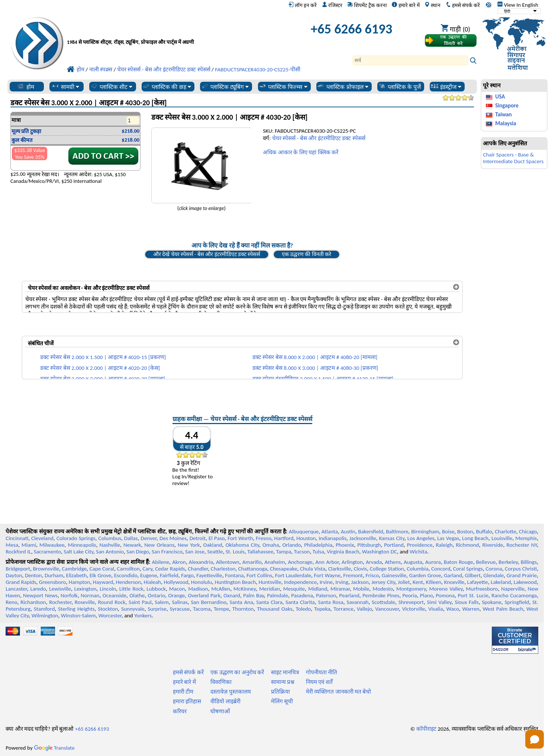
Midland (318, 589)
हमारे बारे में (406, 5)
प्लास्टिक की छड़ (167, 87)
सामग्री (65, 87)
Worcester (110, 616)
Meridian (270, 589)
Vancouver (387, 609)
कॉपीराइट (426, 729)
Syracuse (180, 609)
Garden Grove (425, 575)
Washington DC (380, 552)
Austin (348, 532)
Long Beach (475, 538)
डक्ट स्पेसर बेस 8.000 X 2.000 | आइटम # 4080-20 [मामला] (315, 357)
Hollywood (176, 582)
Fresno (263, 538)
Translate (54, 748)
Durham (54, 575)
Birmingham (425, 532)
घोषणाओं (220, 711)
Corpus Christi (521, 569)
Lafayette (478, 582)
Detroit (198, 538)
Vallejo (364, 609)
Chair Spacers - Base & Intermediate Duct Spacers (513, 158)
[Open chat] (535, 739)
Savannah (357, 602)
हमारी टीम (183, 692)
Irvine (326, 582)
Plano (426, 595)
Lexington (85, 589)
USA (500, 97)
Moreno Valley (446, 589)
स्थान (433, 5)
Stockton (108, 609)
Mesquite (294, 589)
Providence (420, 545)
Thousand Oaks (275, 609)
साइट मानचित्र (285, 672)
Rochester (60, 602)
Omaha (271, 545)
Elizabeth (77, 575)
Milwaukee (52, 545)
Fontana (234, 575)
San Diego (138, 552)
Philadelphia (318, 545)
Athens (393, 562)
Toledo (304, 609)
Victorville (414, 609)
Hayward (103, 582)
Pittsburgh (369, 545)
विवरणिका (221, 682)
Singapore (507, 106)
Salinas (180, 602)
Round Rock (112, 602)
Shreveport (411, 602)
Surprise (157, 609)
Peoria (409, 595)
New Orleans (159, 545)
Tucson (302, 552)
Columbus (110, 538)
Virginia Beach (343, 552)
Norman (90, 595)
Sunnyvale (133, 609)
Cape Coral (102, 569)
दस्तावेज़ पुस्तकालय (230, 692)
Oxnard (232, 595)
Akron (179, 562)
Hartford (284, 538)
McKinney (245, 589)
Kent (418, 582)
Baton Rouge (459, 562)
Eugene (149, 575)
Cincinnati (17, 538)
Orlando (292, 545)
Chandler (198, 569)
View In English (518, 5)
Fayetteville (209, 575)
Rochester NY (522, 545)
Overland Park (204, 595)
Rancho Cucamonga (514, 595)
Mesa (12, 545)
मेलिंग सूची (282, 701)
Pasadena (302, 595)
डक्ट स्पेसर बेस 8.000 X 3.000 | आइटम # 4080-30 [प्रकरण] (315, 368)
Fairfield (169, 575)
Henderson (129, 582)
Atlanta (330, 532)
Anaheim (275, 562)
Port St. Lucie (473, 595)
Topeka (322, 609)
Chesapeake (284, 569)
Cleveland (42, 538)
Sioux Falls (467, 602)
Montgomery (411, 589)
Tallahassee (260, 552)
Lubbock (156, 589)
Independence (300, 582)
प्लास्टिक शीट (111, 87)
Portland (394, 545)
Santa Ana (241, 602)
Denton (33, 575)
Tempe (221, 609)
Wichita (418, 552)
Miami (29, 545)
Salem (162, 602)
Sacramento (47, 552)
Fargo (187, 575)
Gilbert (472, 575)
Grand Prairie (522, 575)
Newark (132, 545)
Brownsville (46, 569)
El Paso (217, 538)
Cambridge (75, 569)
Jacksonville (363, 538)
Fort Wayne (327, 575)
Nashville (110, 545)
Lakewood (525, 582)
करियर (180, 711)
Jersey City (383, 582)
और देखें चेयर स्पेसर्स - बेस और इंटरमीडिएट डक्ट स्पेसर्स (207, 254)
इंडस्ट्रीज (446, 87)
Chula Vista (313, 569)
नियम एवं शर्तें (319, 682)
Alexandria (201, 562)
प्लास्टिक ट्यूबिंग (225, 87)
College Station (387, 569)
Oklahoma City (242, 545)
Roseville (85, 602)
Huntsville (270, 582)
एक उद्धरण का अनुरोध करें (237, 672)
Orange (176, 595)
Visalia (436, 609)
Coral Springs (468, 569)
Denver (149, 538)
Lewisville (60, 589)
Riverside (493, 545)
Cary (147, 569)
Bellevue (486, 562)
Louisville (502, 538)
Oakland (213, 545)
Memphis (526, 538)
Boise (448, 532)
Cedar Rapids (170, 569)
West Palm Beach (503, 609)
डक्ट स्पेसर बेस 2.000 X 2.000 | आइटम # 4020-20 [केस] (100, 368)
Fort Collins (259, 575)
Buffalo (484, 532)
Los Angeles (421, 538)
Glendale (493, 575)
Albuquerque (304, 532)
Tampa (283, 552)
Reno (11, 602)
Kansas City (392, 538)
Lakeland (501, 582)
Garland (453, 575)
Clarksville (340, 569)
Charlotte (505, 532)
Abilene (160, 562)
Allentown (228, 562)
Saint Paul (140, 602)
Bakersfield (370, 532)
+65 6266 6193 (352, 29)
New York (189, 545)
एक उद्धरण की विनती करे (306, 254)
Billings (529, 562)
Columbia (417, 569)
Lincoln (108, 589)
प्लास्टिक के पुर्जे (400, 87)
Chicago (528, 532)
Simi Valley (439, 602)
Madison (198, 589)
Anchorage (300, 562)
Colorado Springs (76, 538)
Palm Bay (254, 595)
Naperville (513, 589)
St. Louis (235, 552)
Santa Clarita (300, 602)
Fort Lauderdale (293, 575)
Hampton (80, 582)
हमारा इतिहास (187, 701)
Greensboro (52, 582)
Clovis (360, 569)
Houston (306, 538)
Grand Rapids (21, 582)
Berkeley (508, 562)
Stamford (44, 609)
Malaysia (506, 123)
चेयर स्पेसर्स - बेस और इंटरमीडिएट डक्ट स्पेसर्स (319, 138)
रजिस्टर (332, 5)
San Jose (195, 552)
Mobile (361, 589)
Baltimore (397, 532)
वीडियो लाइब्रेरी (225, 701)
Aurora (433, 562)
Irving (342, 582)
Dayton (14, 575)
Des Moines (173, 538)
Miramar (340, 589)
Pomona (445, 595)
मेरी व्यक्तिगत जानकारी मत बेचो (339, 692)
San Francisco (167, 552)
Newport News (40, 595)
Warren (471, 609)
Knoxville (454, 582)
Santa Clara (269, 602)
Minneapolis (82, 545)
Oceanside (114, 595)
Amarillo (252, 562)
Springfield (517, 602)
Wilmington (45, 616)
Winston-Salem (78, 616)
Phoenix (345, 545)
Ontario (157, 595)
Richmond (467, 545)
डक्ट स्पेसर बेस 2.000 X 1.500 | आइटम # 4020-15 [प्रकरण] (103, 357)
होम (25, 87)
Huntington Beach (235, 582)
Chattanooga (253, 569)
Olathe (137, 595)
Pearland (349, 595)
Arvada (374, 562)
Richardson (33, 602)
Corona (494, 569)
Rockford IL (18, 552)
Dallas (131, 538)
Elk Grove (100, 575)
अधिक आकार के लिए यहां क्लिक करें (301, 152)
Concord (441, 569)
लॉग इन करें (303, 5)
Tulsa (318, 552)
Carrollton (128, 569)
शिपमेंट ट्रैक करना (367, 5)
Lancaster (16, 589)
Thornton (243, 609)
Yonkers (143, 616)
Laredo (38, 589)
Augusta (413, 562)
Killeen (434, 582)
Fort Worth (240, 538)
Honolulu (201, 582)
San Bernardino (209, 602)
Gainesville (394, 575)
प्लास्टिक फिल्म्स (283, 87)
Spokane (491, 602)
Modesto (383, 589)
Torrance (343, 609)
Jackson (360, 582)
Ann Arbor (327, 562)
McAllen (221, 589)
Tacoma (202, 609)
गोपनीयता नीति (322, 672)
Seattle (215, 552)
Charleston (223, 569)
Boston (465, 532)
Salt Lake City (78, 552)
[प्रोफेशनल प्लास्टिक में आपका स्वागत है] (172, 31)
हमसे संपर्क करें (463, 5)
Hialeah (152, 582)
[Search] (410, 60)
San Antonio (110, 552)
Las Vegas (448, 538)
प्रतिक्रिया (280, 692)
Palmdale (277, 595)
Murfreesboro (482, 589)
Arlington (352, 562)
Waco (452, 609)
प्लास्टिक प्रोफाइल (343, 87)
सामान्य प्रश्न (283, 682)
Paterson (326, 595)
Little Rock (131, 589)
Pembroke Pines (381, 595)
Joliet (404, 582)
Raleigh (444, 545)
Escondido (126, 575)
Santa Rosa (330, 602)
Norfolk (69, 595)
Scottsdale (383, 602)
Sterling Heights (76, 609)
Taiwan (503, 114)
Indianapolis (333, 538)
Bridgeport (18, 569)
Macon (177, 589)
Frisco (372, 575)
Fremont (353, 575)
